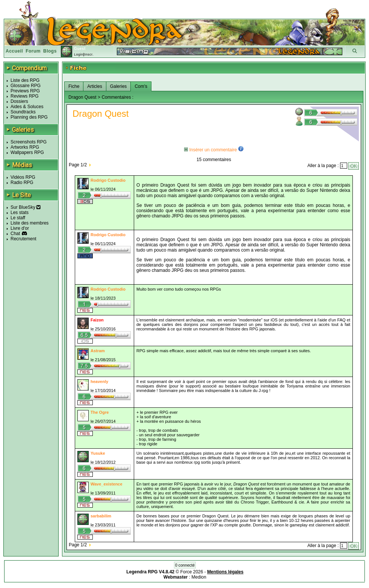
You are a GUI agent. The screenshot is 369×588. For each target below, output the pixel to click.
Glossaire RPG (26, 86)
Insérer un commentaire (210, 150)
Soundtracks (23, 112)
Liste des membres (29, 223)
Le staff (18, 218)
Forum (33, 51)
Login (79, 54)
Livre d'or (20, 228)
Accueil (14, 51)
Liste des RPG (25, 80)
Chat (15, 234)
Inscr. (89, 54)
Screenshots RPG (29, 142)
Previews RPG (25, 91)
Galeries (119, 86)
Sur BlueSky (26, 207)
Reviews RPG (25, 96)
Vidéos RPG (23, 177)
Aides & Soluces (27, 107)
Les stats (20, 213)
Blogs (50, 51)
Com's (141, 86)
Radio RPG (22, 182)
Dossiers (19, 101)
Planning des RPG (29, 117)
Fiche (74, 86)
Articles (95, 86)
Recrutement (23, 239)
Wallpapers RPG (27, 152)
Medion (199, 577)
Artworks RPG (25, 147)
